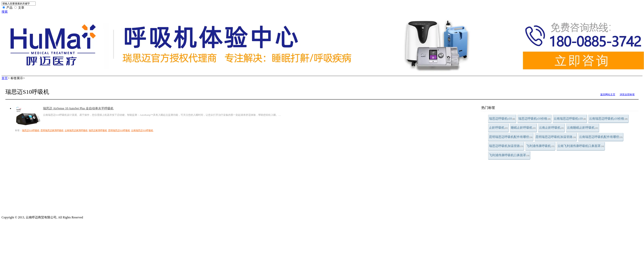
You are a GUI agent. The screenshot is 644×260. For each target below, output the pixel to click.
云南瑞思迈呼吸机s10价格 (608, 119)
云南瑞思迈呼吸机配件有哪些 (601, 137)
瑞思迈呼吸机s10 (502, 119)
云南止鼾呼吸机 (551, 128)
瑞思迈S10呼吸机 (31, 130)
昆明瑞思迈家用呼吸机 (52, 130)
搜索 (5, 12)
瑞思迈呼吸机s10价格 (535, 119)
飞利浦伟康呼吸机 (540, 146)
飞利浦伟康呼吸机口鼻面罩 (509, 155)
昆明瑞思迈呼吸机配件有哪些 (511, 137)
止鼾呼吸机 (498, 128)
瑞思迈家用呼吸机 (98, 130)
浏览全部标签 (627, 94)
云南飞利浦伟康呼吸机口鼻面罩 (581, 146)
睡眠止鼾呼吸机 (523, 128)
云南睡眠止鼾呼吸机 (583, 128)
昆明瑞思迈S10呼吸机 (119, 130)
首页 (5, 78)
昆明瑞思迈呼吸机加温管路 (556, 137)
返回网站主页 (608, 94)
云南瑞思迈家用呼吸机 (76, 130)
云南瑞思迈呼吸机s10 (570, 119)
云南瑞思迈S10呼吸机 (142, 130)
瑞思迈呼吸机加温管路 (506, 146)
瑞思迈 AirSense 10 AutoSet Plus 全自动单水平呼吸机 (78, 108)
